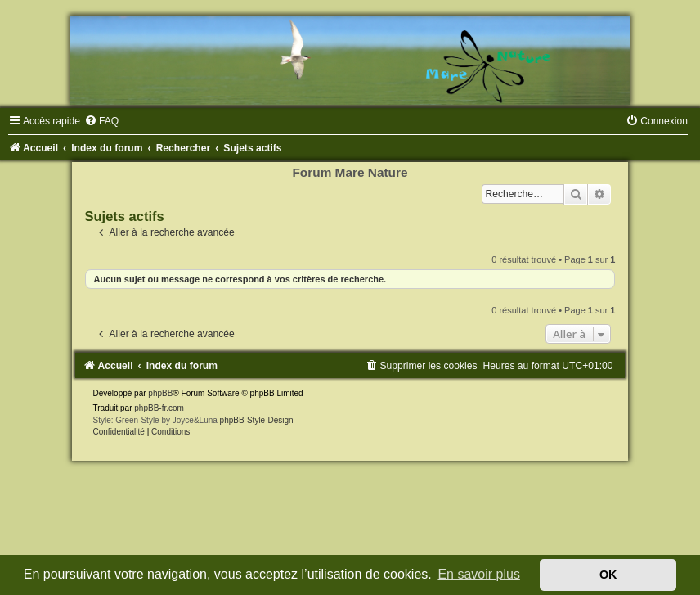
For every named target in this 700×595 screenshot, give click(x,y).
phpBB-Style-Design (257, 420)
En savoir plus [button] (479, 574)
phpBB (160, 393)
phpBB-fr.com (159, 408)
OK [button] (608, 575)
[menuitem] (101, 121)
